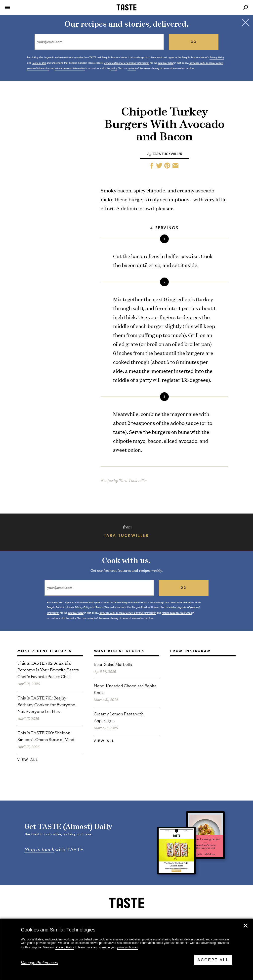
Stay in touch (39, 849)
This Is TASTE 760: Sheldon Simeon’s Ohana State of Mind (46, 736)
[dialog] (126, 949)
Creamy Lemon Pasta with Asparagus (119, 717)
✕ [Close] (246, 926)
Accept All (213, 960)
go (194, 42)
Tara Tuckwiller (168, 154)
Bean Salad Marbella (113, 664)
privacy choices (127, 947)
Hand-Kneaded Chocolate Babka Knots (125, 689)
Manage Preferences (39, 963)
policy (114, 68)
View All (28, 760)
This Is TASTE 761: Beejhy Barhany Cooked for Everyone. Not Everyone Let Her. (47, 704)
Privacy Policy (65, 947)
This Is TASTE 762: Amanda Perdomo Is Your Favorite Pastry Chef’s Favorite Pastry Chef (48, 669)
